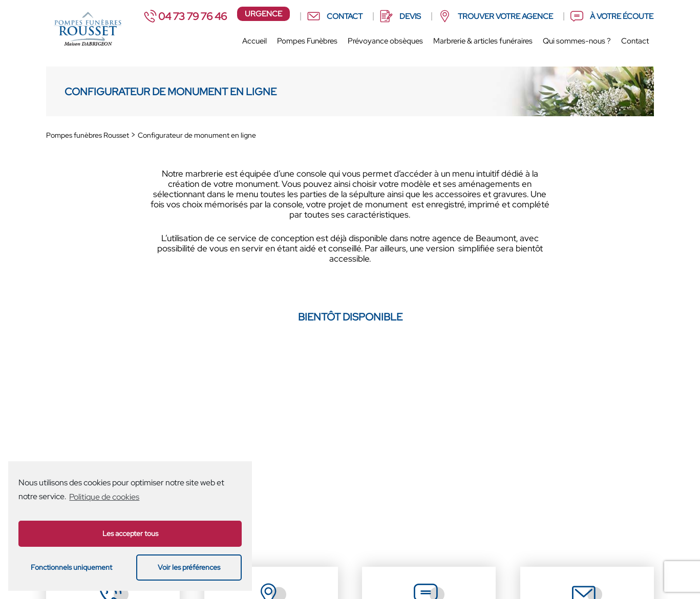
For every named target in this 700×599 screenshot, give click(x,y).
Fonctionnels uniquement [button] (71, 567)
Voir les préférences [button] (189, 567)
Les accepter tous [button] (130, 533)
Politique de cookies (104, 497)
